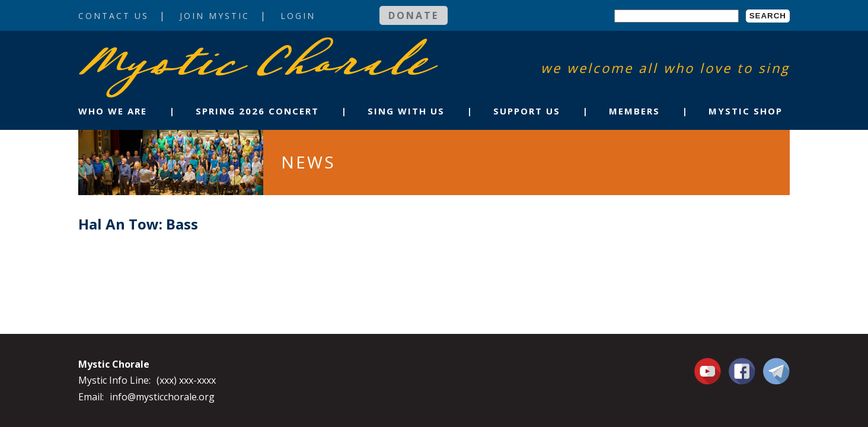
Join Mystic (215, 16)
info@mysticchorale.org (162, 397)
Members (634, 111)
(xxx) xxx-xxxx (186, 380)
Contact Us (114, 16)
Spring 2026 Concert (257, 111)
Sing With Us (406, 111)
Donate (414, 15)
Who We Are (113, 111)
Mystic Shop (746, 111)
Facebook (742, 364)
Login (298, 16)
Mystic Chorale (146, 50)
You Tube (709, 371)
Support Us (527, 111)
